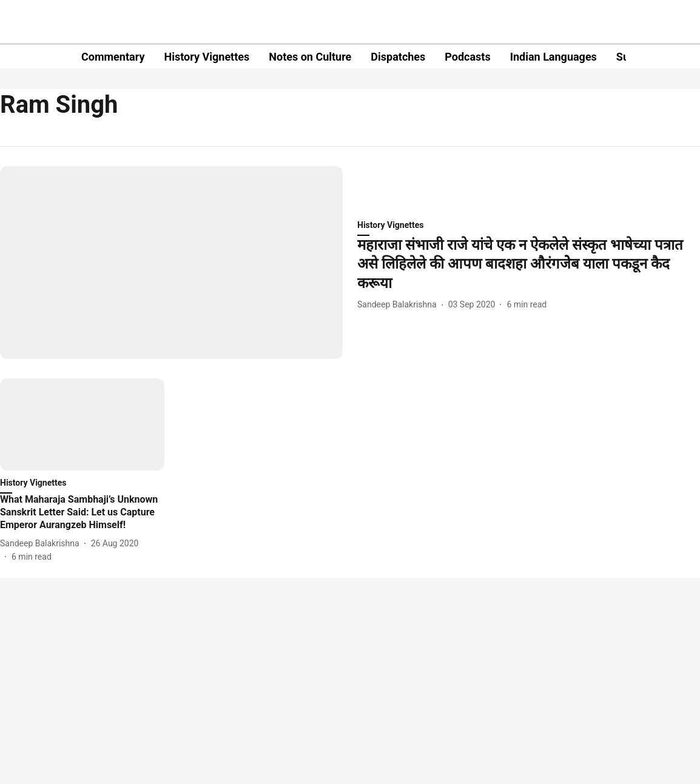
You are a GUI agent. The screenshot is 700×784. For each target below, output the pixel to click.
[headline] (529, 264)
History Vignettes (207, 57)
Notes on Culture (310, 57)
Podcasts (467, 57)
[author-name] (399, 305)
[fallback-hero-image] (171, 263)
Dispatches (398, 57)
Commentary (113, 57)
